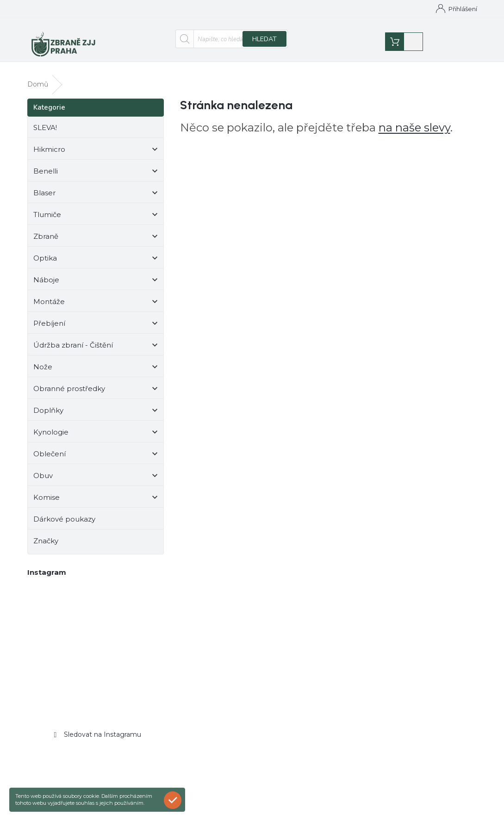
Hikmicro (96, 142)
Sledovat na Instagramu (103, 726)
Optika (96, 251)
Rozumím (175, 800)
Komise (96, 490)
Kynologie (96, 425)
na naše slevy (414, 119)
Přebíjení (96, 316)
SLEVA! (46, 119)
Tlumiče (96, 207)
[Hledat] (232, 40)
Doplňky (96, 403)
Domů (223, 9)
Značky (46, 532)
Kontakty (258, 9)
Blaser (96, 185)
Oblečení (96, 446)
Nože (96, 359)
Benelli (96, 164)
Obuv (96, 468)
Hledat (264, 40)
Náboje (96, 272)
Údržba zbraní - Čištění (96, 338)
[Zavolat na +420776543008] (95, 10)
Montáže (96, 294)
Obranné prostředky (96, 381)
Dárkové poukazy (65, 510)
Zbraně (96, 229)
